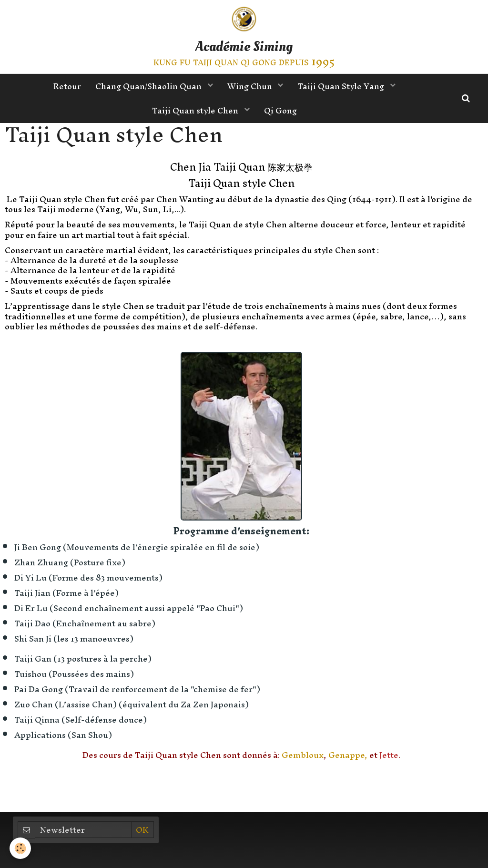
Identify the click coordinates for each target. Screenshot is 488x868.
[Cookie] (20, 848)
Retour (67, 86)
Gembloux (303, 755)
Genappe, (348, 755)
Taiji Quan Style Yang (342, 86)
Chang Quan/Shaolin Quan (149, 86)
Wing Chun (251, 86)
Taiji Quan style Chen (196, 110)
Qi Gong (280, 110)
